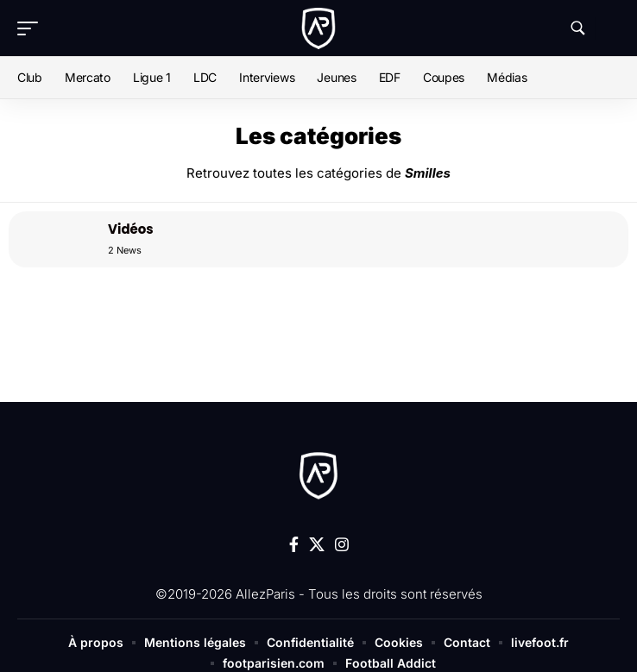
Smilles (428, 173)
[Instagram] (342, 545)
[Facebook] (294, 545)
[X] (317, 545)
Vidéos (131, 229)
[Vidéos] (52, 239)
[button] (32, 28)
